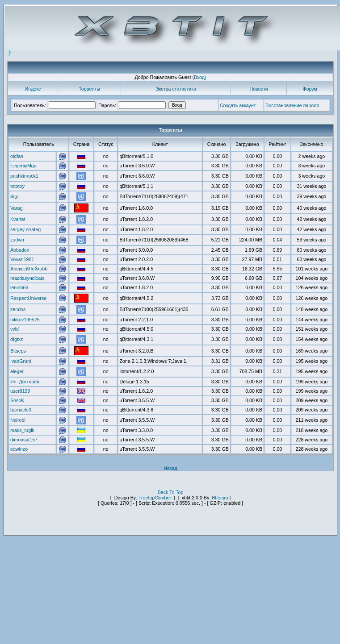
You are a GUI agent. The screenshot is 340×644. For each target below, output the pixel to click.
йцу (14, 196)
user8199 (20, 391)
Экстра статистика (176, 89)
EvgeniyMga (23, 166)
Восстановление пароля (292, 105)
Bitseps (18, 351)
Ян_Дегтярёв (25, 382)
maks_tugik (22, 430)
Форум (310, 89)
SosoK (17, 400)
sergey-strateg (25, 229)
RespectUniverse (28, 298)
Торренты (89, 89)
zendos (18, 309)
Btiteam (220, 498)
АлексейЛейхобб (29, 269)
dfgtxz (17, 339)
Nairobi (18, 420)
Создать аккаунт (238, 105)
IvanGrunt (21, 361)
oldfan (17, 156)
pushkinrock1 (24, 176)
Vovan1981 (22, 259)
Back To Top (171, 492)
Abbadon (20, 250)
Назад (170, 468)
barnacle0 (21, 410)
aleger (17, 371)
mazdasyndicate (27, 278)
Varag (17, 208)
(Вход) (199, 77)
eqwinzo (19, 449)
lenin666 (19, 287)
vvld (15, 329)
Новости (259, 89)
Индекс (33, 89)
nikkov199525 (25, 320)
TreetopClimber (155, 498)
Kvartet (18, 219)
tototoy (17, 186)
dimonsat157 (24, 440)
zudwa (17, 240)
